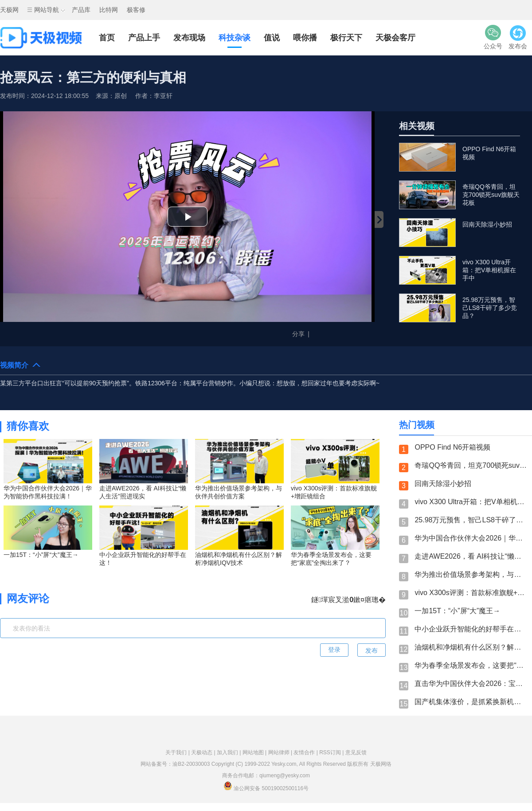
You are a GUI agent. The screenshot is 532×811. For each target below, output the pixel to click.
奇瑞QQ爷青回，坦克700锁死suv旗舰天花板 (471, 465)
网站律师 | (281, 752)
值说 (272, 38)
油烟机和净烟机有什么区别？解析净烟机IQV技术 (471, 647)
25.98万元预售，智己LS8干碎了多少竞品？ (471, 520)
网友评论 (28, 598)
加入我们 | (230, 752)
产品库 (81, 10)
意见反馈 (356, 752)
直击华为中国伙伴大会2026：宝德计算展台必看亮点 (471, 684)
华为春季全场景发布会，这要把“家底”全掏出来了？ (471, 665)
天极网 (9, 10)
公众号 (493, 37)
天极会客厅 (395, 38)
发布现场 (189, 38)
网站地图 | (255, 752)
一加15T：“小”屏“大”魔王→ (457, 611)
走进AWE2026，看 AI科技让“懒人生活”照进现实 (471, 556)
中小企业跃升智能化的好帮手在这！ (471, 629)
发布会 (518, 37)
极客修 (136, 10)
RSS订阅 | (332, 752)
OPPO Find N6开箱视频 (452, 447)
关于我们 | (178, 752)
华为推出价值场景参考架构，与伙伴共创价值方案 (471, 574)
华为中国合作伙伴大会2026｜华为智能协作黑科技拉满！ (471, 538)
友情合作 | (306, 752)
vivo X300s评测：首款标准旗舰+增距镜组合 (471, 593)
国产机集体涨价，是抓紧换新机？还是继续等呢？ (471, 702)
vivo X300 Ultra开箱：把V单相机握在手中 (471, 502)
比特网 (109, 10)
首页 (107, 38)
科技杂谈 (235, 38)
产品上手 (144, 38)
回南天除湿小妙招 (443, 484)
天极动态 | (204, 752)
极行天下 (346, 38)
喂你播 (305, 38)
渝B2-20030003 (191, 764)
